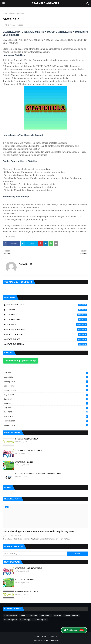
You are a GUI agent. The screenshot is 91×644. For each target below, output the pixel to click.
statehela (12, 13)
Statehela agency (47, 334)
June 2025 (46, 403)
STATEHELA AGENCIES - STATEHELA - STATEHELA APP (38, 474)
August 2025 (46, 395)
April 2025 (46, 412)
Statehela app (47, 339)
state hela (47, 315)
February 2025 (46, 421)
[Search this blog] (35, 554)
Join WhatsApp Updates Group (21, 361)
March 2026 (46, 377)
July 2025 (46, 399)
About (44, 636)
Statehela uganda (47, 344)
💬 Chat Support (74, 630)
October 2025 (46, 386)
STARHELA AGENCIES (45, 3)
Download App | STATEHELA (27, 439)
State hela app (47, 320)
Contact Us (53, 636)
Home (5, 13)
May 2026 (46, 373)
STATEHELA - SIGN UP (24, 462)
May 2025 (46, 408)
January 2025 (46, 425)
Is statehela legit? (47, 305)
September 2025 (46, 390)
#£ (6, 25)
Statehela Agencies (47, 330)
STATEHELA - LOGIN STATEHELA (29, 450)
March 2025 (46, 416)
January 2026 (46, 381)
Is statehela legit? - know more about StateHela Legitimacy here (38, 531)
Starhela (47, 310)
